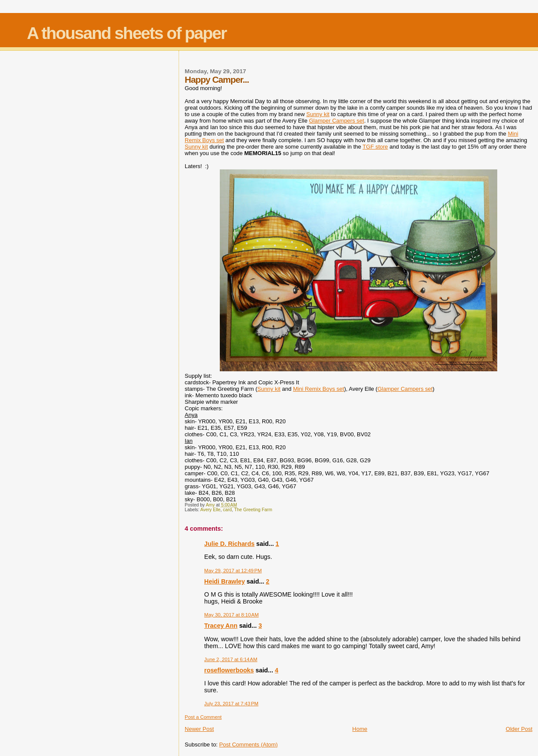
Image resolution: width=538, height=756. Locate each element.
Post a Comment (203, 717)
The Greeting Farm (253, 510)
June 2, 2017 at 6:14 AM (231, 659)
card (227, 510)
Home (360, 729)
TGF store (375, 147)
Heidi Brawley (225, 581)
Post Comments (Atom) (249, 745)
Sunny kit (318, 114)
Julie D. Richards (229, 544)
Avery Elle (210, 510)
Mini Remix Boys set (319, 389)
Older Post (519, 729)
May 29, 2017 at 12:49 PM (233, 571)
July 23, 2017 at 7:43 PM (231, 704)
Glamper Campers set (337, 121)
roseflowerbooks (229, 670)
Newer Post (199, 729)
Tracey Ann (221, 626)
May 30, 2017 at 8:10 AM (232, 615)
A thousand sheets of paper (127, 33)
